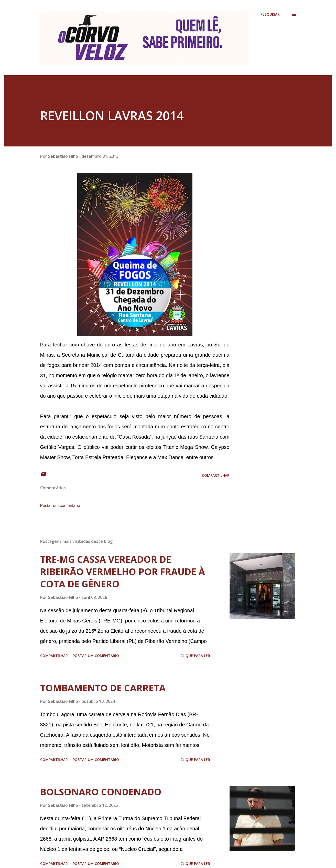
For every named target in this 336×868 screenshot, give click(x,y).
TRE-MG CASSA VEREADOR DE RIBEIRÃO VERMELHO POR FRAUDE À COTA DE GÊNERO (123, 572)
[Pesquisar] (270, 14)
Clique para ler (195, 656)
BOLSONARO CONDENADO (101, 792)
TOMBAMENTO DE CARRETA (103, 688)
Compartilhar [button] (216, 475)
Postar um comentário (60, 506)
